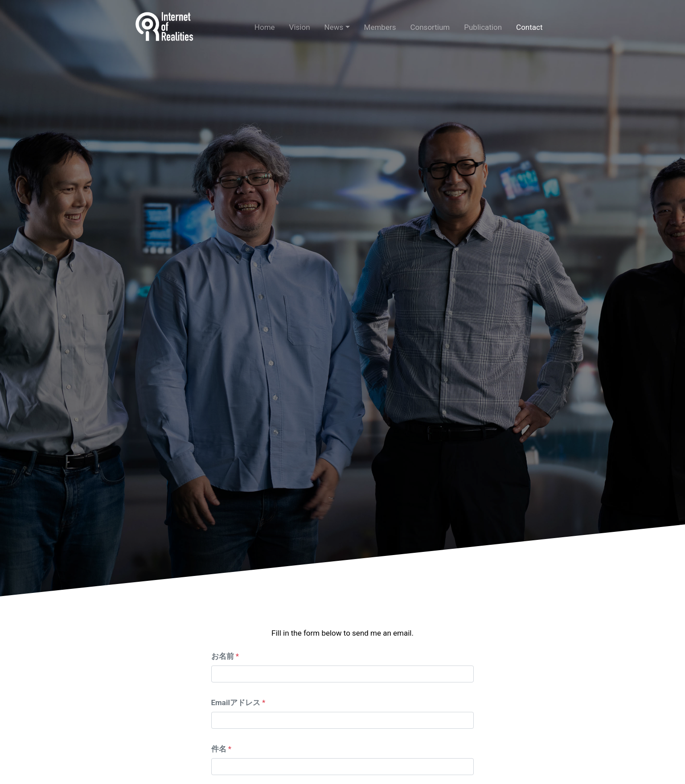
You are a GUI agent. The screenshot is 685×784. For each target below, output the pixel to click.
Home (265, 27)
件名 (219, 749)
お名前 (223, 656)
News (334, 27)
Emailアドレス (236, 702)
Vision (300, 27)
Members (380, 27)
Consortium (430, 27)
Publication (483, 27)
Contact (529, 27)
